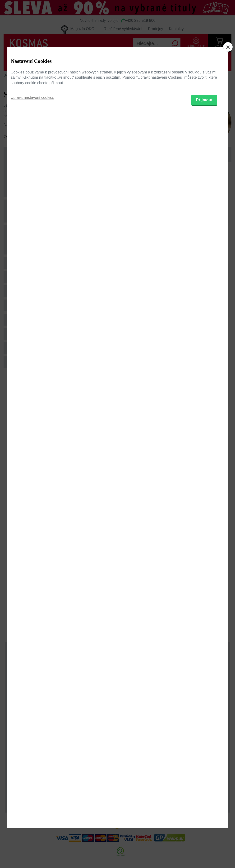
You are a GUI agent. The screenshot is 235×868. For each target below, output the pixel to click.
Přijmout (204, 459)
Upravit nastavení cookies (32, 457)
